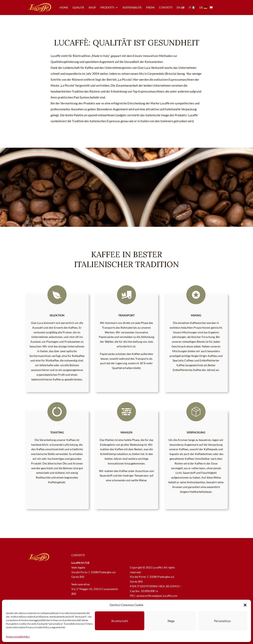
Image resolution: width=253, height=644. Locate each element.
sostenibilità (132, 7)
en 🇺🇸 (181, 7)
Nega (171, 621)
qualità (78, 7)
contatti (166, 7)
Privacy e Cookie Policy (18, 637)
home (64, 7)
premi (150, 7)
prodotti (107, 7)
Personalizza (222, 621)
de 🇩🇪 (203, 7)
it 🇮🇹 (192, 7)
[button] (245, 605)
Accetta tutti (120, 621)
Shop (92, 7)
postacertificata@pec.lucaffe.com (157, 596)
